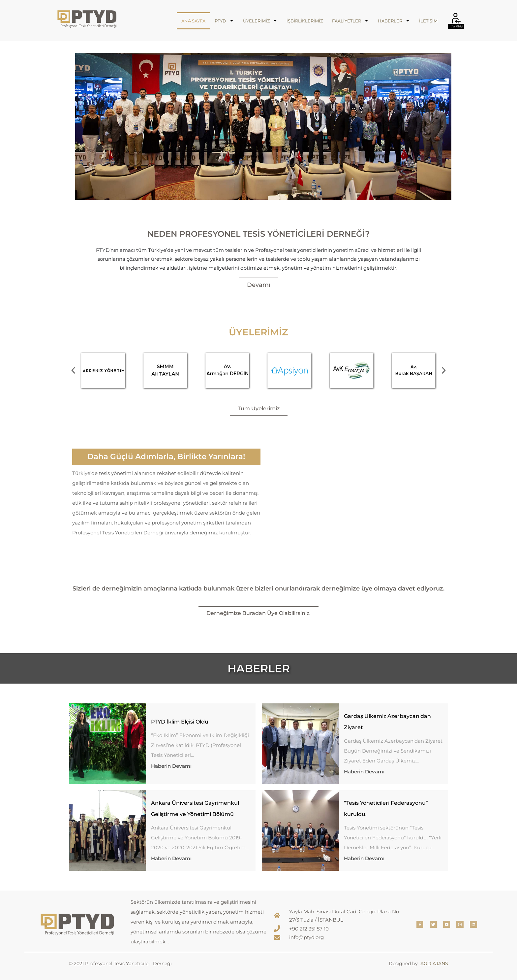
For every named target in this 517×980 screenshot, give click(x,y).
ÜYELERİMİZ (260, 21)
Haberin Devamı (171, 766)
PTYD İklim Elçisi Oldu (180, 722)
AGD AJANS (434, 963)
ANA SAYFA (193, 21)
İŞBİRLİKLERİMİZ (305, 21)
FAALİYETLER (350, 21)
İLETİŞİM (428, 21)
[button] (73, 370)
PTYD (224, 21)
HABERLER (394, 21)
